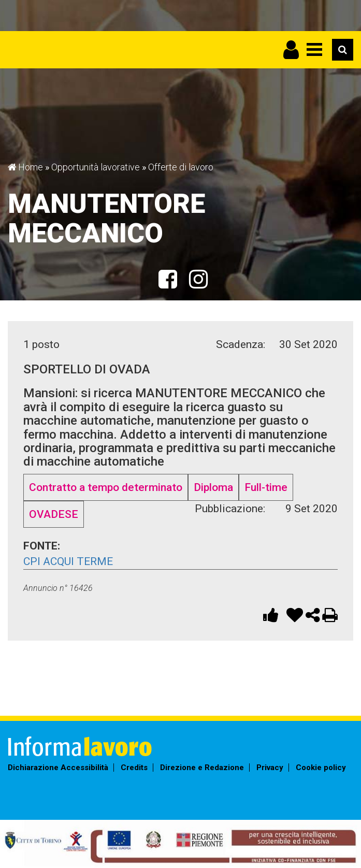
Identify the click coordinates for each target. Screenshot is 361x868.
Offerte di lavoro (181, 167)
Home (31, 167)
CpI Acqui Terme (68, 561)
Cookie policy (321, 768)
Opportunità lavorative (96, 167)
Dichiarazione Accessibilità (58, 768)
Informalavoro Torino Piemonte (97, 44)
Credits (134, 768)
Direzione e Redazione (202, 768)
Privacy (270, 768)
